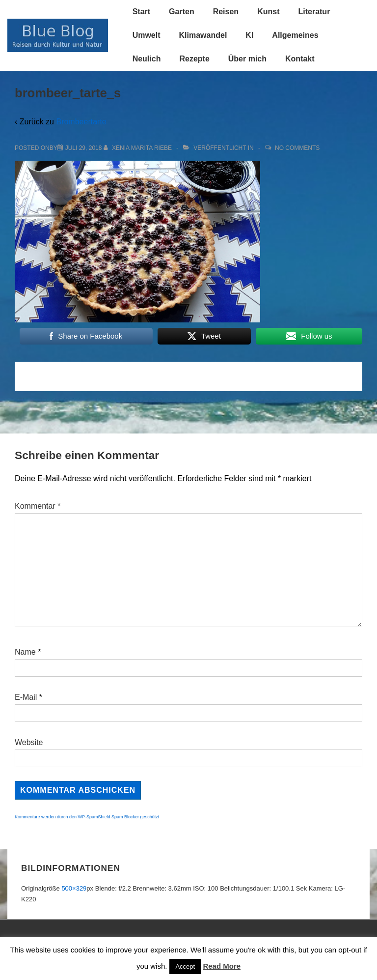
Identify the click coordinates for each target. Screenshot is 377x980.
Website (29, 742)
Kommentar (38, 506)
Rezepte (194, 59)
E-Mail (26, 697)
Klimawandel (203, 35)
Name (25, 652)
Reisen (226, 12)
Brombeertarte (81, 122)
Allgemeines (295, 35)
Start (141, 12)
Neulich (147, 59)
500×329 (74, 888)
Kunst (268, 12)
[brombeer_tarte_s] (84, 148)
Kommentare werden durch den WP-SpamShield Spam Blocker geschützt (87, 817)
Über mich (247, 59)
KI (249, 35)
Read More (222, 966)
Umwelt (147, 35)
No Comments (297, 148)
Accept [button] (185, 966)
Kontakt (300, 59)
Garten (182, 12)
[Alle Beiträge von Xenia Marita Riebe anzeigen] (139, 148)
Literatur (314, 12)
